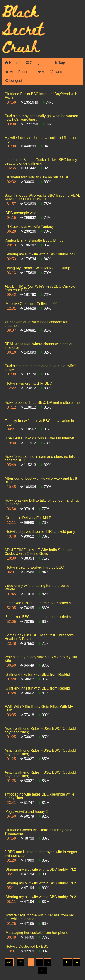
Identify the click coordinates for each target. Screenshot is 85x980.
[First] (9, 962)
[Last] (42, 971)
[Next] (77, 962)
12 (68, 962)
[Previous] (21, 962)
